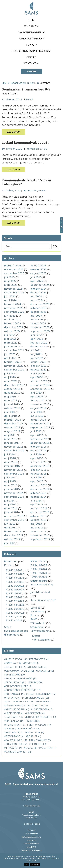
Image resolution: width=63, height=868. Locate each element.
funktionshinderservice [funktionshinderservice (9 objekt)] (23, 690)
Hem (31, 20)
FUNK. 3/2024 (39, 573)
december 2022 (14, 327)
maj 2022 (10, 339)
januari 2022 (12, 346)
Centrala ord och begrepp (31, 850)
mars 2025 (11, 285)
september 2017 (40, 427)
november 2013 (14, 516)
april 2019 (37, 397)
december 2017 (14, 423)
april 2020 (37, 377)
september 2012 (40, 539)
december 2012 (14, 535)
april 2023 (10, 319)
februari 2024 (13, 304)
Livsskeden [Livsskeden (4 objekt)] (36, 713)
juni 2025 (36, 277)
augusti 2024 (38, 292)
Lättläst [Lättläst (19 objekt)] (14, 717)
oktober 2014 (38, 493)
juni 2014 (36, 501)
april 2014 (37, 504)
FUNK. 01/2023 (15, 578)
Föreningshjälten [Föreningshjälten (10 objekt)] (20, 694)
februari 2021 (13, 362)
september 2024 (14, 292)
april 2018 (10, 416)
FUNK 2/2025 (38, 561)
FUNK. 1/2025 (39, 565)
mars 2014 (11, 508)
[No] (60, 861)
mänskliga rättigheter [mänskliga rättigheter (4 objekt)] (23, 721)
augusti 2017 (12, 431)
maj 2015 (10, 481)
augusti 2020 (38, 370)
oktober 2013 (38, 516)
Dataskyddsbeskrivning (32, 837)
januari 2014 (12, 512)
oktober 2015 (38, 470)
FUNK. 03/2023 (15, 601)
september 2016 (14, 450)
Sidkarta (32, 71)
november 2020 (14, 366)
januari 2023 (38, 323)
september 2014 (14, 497)
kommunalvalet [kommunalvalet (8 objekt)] (18, 705)
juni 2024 (10, 296)
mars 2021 (37, 358)
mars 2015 (11, 485)
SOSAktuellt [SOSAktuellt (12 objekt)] (16, 744)
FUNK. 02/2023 (15, 590)
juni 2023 (10, 316)
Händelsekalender (31, 844)
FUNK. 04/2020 (15, 605)
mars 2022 (11, 343)
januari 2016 (12, 466)
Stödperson (37, 627)
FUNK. (31, 45)
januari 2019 (12, 404)
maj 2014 (10, 504)
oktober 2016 (38, 447)
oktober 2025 (38, 269)
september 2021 (14, 350)
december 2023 (40, 304)
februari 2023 (13, 323)
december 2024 (40, 285)
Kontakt (31, 63)
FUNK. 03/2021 (15, 593)
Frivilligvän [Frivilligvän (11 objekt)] (16, 682)
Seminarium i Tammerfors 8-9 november (26, 91)
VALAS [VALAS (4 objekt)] (31, 748)
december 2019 (14, 385)
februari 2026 (13, 266)
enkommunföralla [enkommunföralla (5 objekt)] (20, 671)
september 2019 (40, 389)
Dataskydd (35, 865)
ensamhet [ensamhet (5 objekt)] (46, 671)
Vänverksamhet (31, 32)
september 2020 (14, 370)
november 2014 (14, 493)
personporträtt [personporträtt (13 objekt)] (20, 725)
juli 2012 (9, 543)
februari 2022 (39, 343)
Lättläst (35, 608)
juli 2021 (36, 350)
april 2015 (37, 481)
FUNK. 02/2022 (15, 586)
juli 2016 (9, 454)
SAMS (29, 99)
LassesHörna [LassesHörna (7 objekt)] (43, 709)
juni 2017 (36, 431)
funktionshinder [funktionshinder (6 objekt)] (19, 686)
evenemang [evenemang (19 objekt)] (16, 675)
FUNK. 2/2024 (39, 569)
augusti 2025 (38, 273)
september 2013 (14, 520)
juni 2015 (36, 477)
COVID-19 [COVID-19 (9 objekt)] (31, 663)
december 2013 (40, 512)
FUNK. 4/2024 (39, 577)
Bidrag (31, 57)
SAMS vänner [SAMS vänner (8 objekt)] (41, 740)
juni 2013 (10, 524)
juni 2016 (36, 454)
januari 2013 (38, 531)
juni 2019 (36, 393)
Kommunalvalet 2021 (43, 600)
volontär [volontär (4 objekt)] (48, 748)
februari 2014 (39, 508)
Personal (31, 830)
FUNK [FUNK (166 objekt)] (36, 682)
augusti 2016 (38, 450)
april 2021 (10, 358)
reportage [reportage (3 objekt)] (15, 736)
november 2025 (14, 269)
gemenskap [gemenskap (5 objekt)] (47, 694)
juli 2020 (9, 373)
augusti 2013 (38, 520)
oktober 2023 (38, 308)
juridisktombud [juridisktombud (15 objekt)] (36, 698)
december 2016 (40, 443)
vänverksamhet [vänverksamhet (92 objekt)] (19, 752)
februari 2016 (39, 462)
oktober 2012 (12, 539)
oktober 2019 (12, 389)
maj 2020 (10, 377)
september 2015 (14, 474)
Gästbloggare (39, 581)
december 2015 (40, 466)
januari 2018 (38, 420)
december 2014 (40, 489)
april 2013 (10, 528)
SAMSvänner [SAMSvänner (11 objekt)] (16, 740)
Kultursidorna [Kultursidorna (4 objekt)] (17, 709)
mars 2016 (11, 462)
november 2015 (14, 470)
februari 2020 (39, 381)
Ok (27, 865)
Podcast (35, 615)
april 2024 (10, 300)
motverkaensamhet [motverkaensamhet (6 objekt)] (41, 717)
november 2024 (14, 289)
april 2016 (37, 458)
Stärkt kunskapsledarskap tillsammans (16, 631)
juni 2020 (36, 373)
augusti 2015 (38, 474)
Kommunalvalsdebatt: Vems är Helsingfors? (27, 182)
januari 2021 (38, 362)
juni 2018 (36, 412)
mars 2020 (11, 381)
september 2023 (14, 312)
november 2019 (40, 385)
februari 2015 (39, 485)
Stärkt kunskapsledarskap (31, 51)
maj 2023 (36, 316)
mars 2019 (11, 400)
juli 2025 (9, 277)
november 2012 (40, 535)
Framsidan (32, 149)
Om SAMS (31, 26)
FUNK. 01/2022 (15, 574)
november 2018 (40, 404)
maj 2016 (10, 458)
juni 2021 (10, 354)
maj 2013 (36, 524)
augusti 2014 (38, 497)
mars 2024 (37, 300)
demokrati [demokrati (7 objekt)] (38, 667)
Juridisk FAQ (31, 847)
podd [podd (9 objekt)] (11, 729)
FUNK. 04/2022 (15, 613)
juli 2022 (9, 335)
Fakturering (32, 840)
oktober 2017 (12, 427)
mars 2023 (37, 319)
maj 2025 (10, 281)
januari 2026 (38, 266)
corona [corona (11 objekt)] (13, 663)
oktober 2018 (12, 408)
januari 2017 (12, 443)
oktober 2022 (12, 331)
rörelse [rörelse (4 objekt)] (34, 736)
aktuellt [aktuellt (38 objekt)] (14, 659)
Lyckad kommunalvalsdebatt (25, 142)
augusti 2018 (38, 408)
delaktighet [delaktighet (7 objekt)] (16, 667)
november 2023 (14, 308)
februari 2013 (13, 531)
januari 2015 (12, 489)
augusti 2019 (12, 393)
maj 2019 (10, 397)
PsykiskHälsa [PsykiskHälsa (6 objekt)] (30, 729)
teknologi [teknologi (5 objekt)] (39, 744)
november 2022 (40, 327)
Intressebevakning (42, 585)
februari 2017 (39, 439)
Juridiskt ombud (31, 39)
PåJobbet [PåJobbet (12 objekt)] (14, 732)
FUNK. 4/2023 (14, 620)
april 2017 (37, 435)
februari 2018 (13, 420)
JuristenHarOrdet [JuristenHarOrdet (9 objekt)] (20, 702)
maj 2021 (36, 354)
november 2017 (40, 423)
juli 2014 (9, 501)
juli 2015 (9, 477)
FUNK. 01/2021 (15, 570)
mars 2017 (11, 439)
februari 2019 (39, 400)
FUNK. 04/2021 (15, 609)
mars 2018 (37, 416)
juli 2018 (9, 412)
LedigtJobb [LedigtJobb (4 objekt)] (15, 713)
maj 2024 (36, 296)
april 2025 (37, 281)
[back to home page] (32, 773)
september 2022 (40, 331)
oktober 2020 (38, 366)
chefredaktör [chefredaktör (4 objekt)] (37, 659)
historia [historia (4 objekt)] (13, 698)
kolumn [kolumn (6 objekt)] (44, 702)
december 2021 (40, 346)
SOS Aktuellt (38, 623)
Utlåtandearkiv (31, 834)
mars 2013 (37, 528)
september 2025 (14, 273)
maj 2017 (10, 435)
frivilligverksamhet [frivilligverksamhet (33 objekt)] (22, 678)
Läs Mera (16, 132)
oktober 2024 (38, 289)
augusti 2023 (38, 312)
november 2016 (14, 447)
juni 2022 (36, 335)
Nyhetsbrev (37, 611)
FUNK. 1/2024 (14, 616)
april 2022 (37, 339)
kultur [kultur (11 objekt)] (41, 705)
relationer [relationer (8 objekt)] (35, 732)
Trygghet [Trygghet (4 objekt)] (14, 748)
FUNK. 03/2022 (15, 597)
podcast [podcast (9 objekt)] (44, 725)
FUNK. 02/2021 (15, 582)
